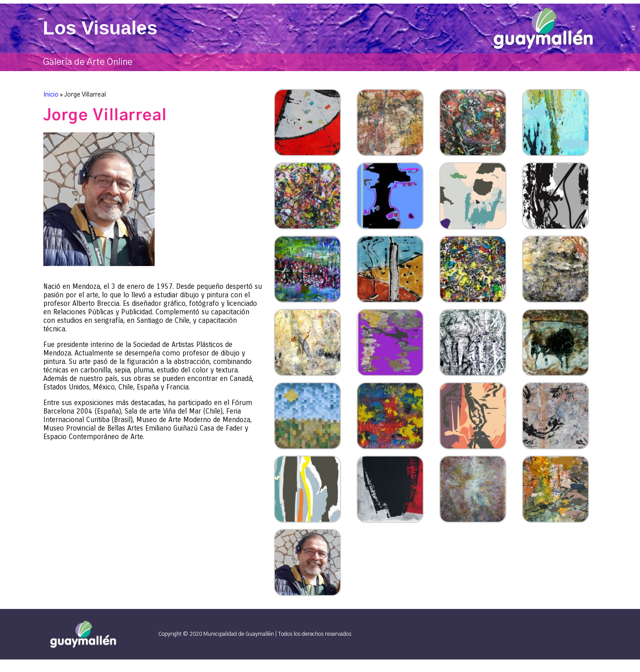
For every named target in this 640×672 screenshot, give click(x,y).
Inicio (51, 95)
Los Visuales (100, 28)
